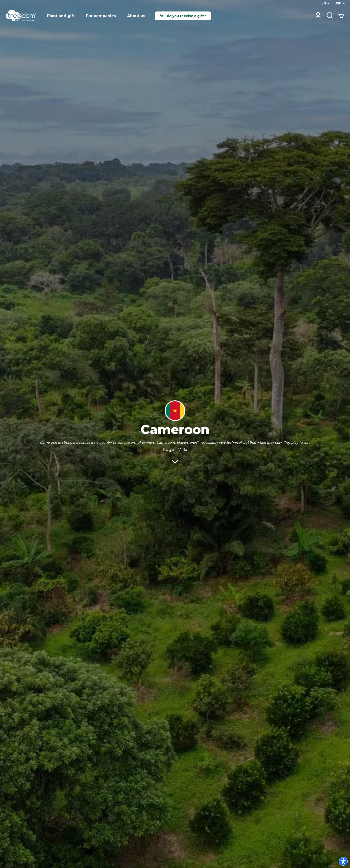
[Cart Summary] (341, 16)
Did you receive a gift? (183, 16)
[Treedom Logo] (23, 16)
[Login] (318, 16)
